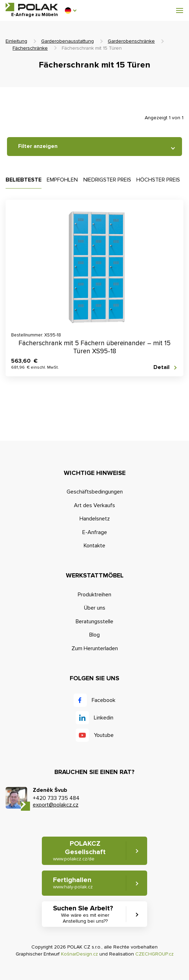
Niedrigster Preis (107, 180)
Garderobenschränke (131, 41)
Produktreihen (94, 595)
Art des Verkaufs (94, 505)
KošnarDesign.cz (80, 954)
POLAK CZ (32, 7)
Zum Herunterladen (95, 648)
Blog (94, 635)
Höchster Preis (158, 180)
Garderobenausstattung (67, 41)
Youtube (104, 735)
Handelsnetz (95, 519)
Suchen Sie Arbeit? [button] (85, 914)
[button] (70, 10)
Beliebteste (24, 180)
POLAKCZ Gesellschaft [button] (79, 851)
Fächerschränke (30, 48)
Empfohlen (62, 180)
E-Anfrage (95, 532)
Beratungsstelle (94, 622)
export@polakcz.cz (56, 805)
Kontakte (94, 546)
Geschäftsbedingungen (95, 492)
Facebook (104, 700)
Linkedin (104, 718)
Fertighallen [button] (73, 883)
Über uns (95, 608)
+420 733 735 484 (56, 798)
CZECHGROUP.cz (154, 954)
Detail (161, 367)
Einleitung (16, 41)
